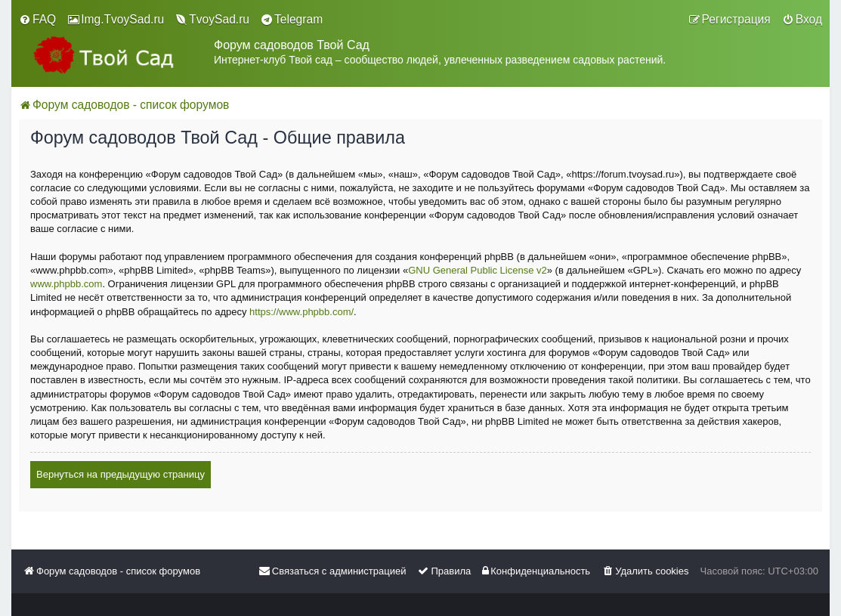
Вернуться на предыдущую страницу (121, 474)
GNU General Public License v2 (478, 270)
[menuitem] (37, 20)
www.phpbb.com (66, 284)
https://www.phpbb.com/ (301, 312)
